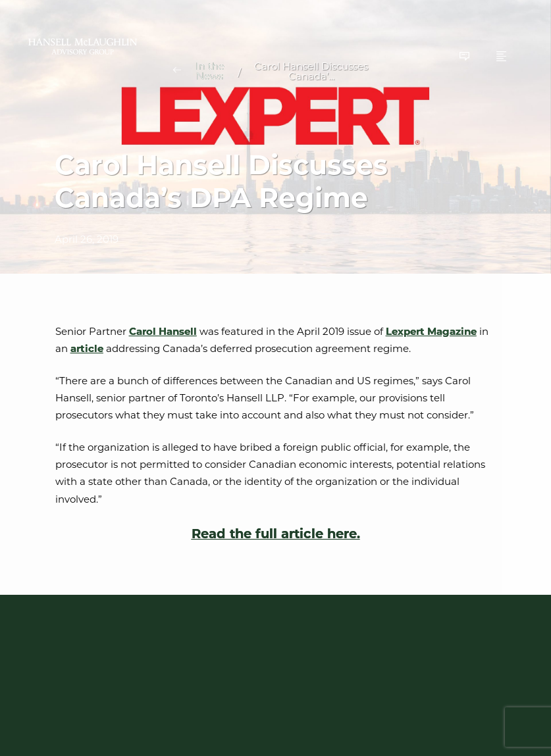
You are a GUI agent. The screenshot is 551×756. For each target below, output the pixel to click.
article (87, 348)
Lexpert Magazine (431, 331)
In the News (210, 71)
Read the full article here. (276, 534)
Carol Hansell (163, 331)
